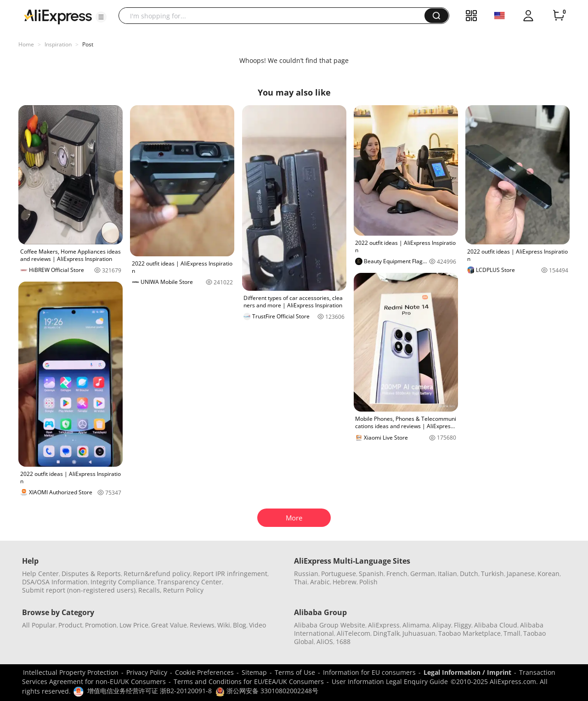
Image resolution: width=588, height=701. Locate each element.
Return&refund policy (157, 574)
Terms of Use (295, 672)
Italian (447, 574)
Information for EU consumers (369, 672)
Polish (368, 582)
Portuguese (339, 574)
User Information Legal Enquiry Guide (390, 681)
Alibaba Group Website (330, 625)
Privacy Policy (147, 672)
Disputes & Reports (91, 574)
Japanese (521, 574)
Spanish (371, 574)
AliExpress (384, 625)
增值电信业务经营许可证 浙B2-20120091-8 (150, 691)
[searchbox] (275, 16)
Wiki (224, 625)
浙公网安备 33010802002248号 (267, 691)
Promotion (101, 625)
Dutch (469, 574)
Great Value (169, 625)
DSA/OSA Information (55, 582)
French (397, 574)
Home (26, 44)
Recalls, (150, 590)
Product (70, 625)
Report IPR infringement (230, 574)
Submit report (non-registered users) (79, 590)
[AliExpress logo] (58, 16)
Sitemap (254, 672)
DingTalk (386, 633)
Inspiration (58, 44)
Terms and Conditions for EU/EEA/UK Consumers (249, 681)
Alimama (416, 625)
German (423, 574)
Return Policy (183, 590)
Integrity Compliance (122, 582)
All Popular (39, 625)
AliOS (325, 642)
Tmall (512, 633)
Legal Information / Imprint (467, 672)
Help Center (40, 574)
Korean (548, 574)
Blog (240, 625)
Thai (301, 582)
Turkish (492, 574)
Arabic (320, 582)
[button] (101, 17)
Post (88, 44)
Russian (306, 574)
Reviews (202, 625)
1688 (343, 642)
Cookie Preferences (204, 672)
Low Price (134, 625)
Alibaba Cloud (496, 625)
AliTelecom (353, 633)
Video (257, 625)
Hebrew (345, 582)
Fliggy (463, 625)
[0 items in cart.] (559, 16)
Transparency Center (189, 582)
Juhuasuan (419, 633)
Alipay (442, 625)
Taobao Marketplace (469, 633)
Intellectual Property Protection (71, 672)
